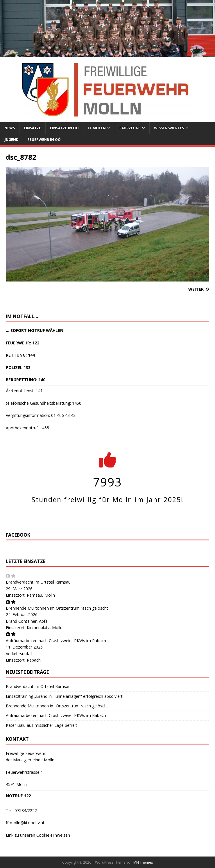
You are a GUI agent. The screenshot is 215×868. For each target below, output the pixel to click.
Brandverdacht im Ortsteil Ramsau (38, 582)
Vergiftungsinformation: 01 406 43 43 (41, 415)
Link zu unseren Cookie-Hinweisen (38, 835)
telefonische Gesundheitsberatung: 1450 (44, 403)
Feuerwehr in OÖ (44, 140)
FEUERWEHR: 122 (23, 343)
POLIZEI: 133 (18, 367)
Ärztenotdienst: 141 (24, 391)
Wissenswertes (169, 128)
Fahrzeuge (130, 128)
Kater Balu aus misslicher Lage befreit (41, 725)
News (10, 128)
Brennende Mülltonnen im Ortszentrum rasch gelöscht (57, 608)
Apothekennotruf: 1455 (27, 428)
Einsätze (32, 128)
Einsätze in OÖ (64, 128)
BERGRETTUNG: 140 (26, 380)
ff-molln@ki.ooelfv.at (25, 823)
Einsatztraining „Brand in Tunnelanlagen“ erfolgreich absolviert (64, 696)
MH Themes (143, 862)
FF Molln (97, 128)
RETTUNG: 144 (20, 355)
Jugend (12, 140)
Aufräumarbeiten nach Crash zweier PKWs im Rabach (56, 641)
